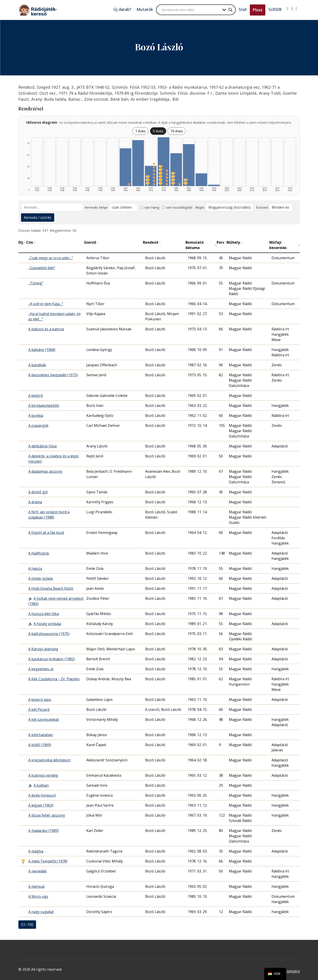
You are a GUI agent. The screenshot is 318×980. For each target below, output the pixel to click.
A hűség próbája (47, 624)
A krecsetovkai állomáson (49, 760)
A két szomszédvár (44, 719)
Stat (243, 9)
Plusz (258, 10)
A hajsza (35, 568)
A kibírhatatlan (41, 735)
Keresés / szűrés (38, 218)
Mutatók (145, 9)
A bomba (36, 416)
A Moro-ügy (38, 896)
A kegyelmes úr (41, 669)
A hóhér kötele (41, 578)
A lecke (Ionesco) (42, 795)
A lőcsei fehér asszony (47, 815)
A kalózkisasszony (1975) (49, 634)
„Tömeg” (36, 283)
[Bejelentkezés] (288, 9)
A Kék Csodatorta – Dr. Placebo (54, 679)
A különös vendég (43, 775)
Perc (222, 242)
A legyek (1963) (41, 805)
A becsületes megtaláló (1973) (53, 375)
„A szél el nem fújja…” (46, 304)
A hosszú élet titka (44, 614)
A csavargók (38, 425)
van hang (150, 207)
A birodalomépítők (44, 406)
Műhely (234, 242)
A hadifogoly (39, 553)
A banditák (37, 365)
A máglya (36, 851)
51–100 (27, 925)
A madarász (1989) (43, 831)
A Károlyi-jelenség (43, 649)
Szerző (91, 242)
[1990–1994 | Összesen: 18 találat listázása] (201, 180)
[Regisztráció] (296, 9)
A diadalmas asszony (45, 471)
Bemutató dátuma (201, 245)
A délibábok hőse (43, 446)
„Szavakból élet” (42, 268)
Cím (31, 242)
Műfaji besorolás (285, 245)
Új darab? (122, 9)
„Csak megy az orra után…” (51, 258)
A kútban (41, 785)
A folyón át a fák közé (46, 533)
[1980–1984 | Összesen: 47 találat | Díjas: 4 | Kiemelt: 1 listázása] (176, 170)
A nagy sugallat (41, 912)
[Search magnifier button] (230, 10)
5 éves (158, 131)
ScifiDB (275, 9)
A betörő (36, 396)
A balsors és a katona (46, 329)
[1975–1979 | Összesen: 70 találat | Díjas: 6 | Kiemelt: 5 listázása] (164, 162)
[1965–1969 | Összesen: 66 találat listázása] (138, 163)
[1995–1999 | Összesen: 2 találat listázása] (214, 185)
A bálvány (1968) (42, 350)
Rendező (152, 242)
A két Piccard (39, 710)
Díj (22, 242)
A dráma (35, 502)
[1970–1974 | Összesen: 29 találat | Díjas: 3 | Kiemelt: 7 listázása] (151, 176)
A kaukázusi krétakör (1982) (52, 659)
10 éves (177, 131)
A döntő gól (38, 492)
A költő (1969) (40, 745)
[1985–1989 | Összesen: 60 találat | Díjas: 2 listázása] (189, 165)
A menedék (38, 871)
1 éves (140, 131)
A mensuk (37, 886)
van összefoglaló (177, 207)
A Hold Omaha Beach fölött (51, 588)
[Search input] (191, 10)
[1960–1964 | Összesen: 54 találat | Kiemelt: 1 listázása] (125, 167)
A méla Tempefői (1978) (48, 861)
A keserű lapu (40, 700)
